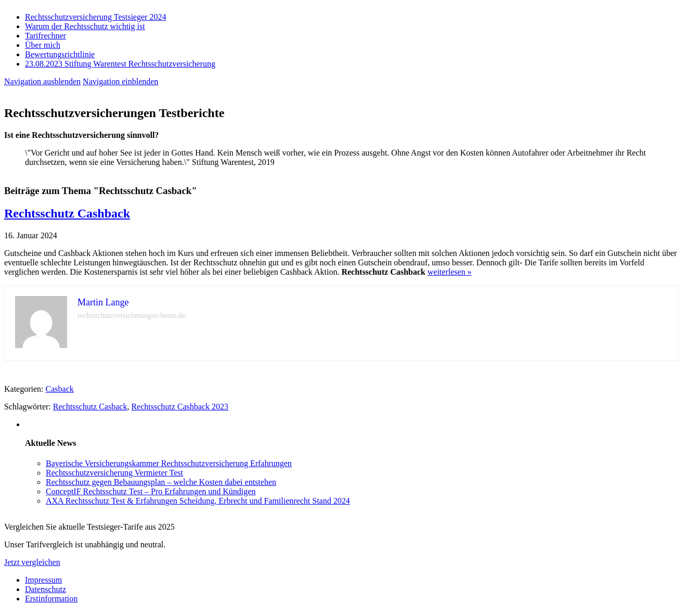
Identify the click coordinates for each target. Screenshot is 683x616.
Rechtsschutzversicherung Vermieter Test (114, 473)
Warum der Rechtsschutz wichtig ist (85, 26)
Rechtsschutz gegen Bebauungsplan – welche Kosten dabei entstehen (161, 482)
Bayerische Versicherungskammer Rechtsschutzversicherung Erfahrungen (169, 463)
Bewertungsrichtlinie (60, 54)
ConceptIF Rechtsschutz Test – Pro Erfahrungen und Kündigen (151, 491)
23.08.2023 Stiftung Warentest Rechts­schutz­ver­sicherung (120, 64)
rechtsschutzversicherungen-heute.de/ (132, 316)
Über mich (43, 45)
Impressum (43, 580)
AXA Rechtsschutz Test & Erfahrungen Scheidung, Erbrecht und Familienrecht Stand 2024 (198, 501)
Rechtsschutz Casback (90, 407)
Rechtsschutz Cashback (67, 213)
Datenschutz (46, 589)
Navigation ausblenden (42, 81)
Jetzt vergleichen (32, 562)
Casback (60, 389)
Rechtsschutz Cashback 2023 (180, 407)
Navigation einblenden (120, 81)
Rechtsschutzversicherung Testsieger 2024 (95, 17)
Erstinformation (51, 599)
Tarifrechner (46, 36)
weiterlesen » (450, 272)
